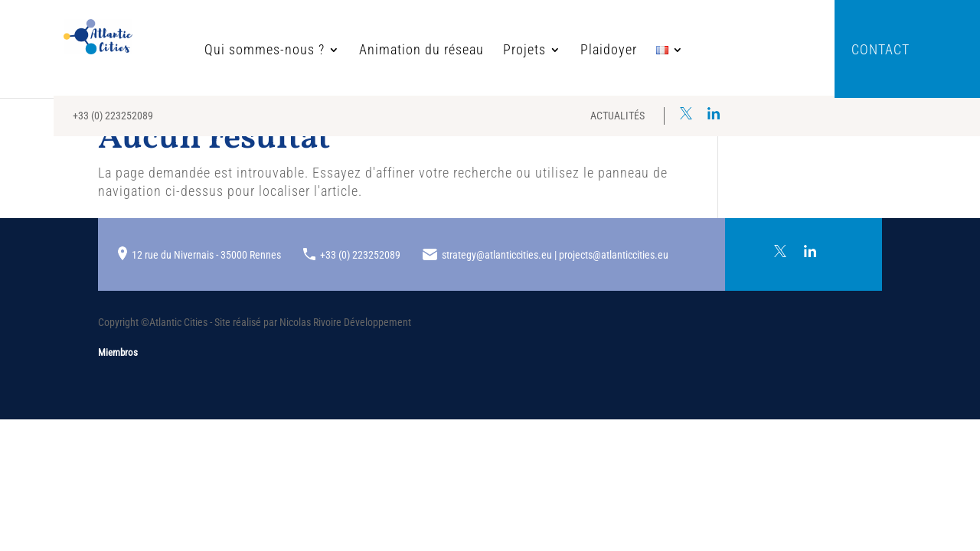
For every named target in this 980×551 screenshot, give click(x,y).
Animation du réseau (370, 51)
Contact (880, 51)
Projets (473, 51)
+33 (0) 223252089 (113, 116)
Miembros (118, 352)
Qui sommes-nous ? (213, 51)
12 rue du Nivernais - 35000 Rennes (206, 255)
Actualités (617, 116)
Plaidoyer (557, 51)
